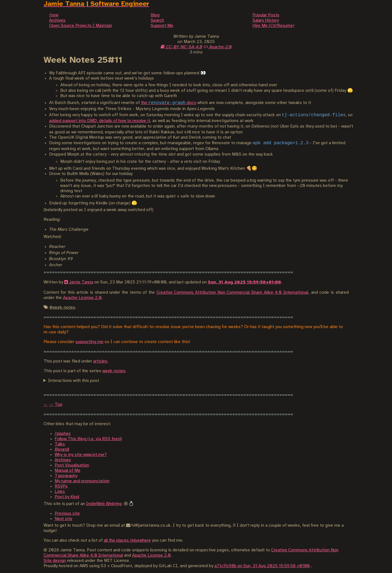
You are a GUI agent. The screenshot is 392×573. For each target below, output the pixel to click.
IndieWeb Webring (104, 504)
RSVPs (61, 486)
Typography (66, 476)
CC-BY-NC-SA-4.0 (181, 47)
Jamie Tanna (81, 282)
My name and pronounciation (82, 481)
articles (100, 361)
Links (60, 492)
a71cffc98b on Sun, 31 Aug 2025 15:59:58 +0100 (262, 566)
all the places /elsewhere (127, 540)
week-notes (114, 371)
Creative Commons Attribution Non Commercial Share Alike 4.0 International (232, 292)
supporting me (89, 342)
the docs (169, 103)
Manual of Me (68, 471)
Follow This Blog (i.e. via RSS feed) (88, 439)
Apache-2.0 (218, 47)
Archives (63, 460)
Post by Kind (67, 497)
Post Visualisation (72, 465)
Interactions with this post (74, 381)
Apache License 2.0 (82, 298)
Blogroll (62, 449)
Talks (60, 444)
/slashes (63, 434)
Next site (64, 519)
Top (59, 405)
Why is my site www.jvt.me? (81, 455)
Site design (55, 561)
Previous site (67, 514)
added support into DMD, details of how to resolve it (100, 121)
